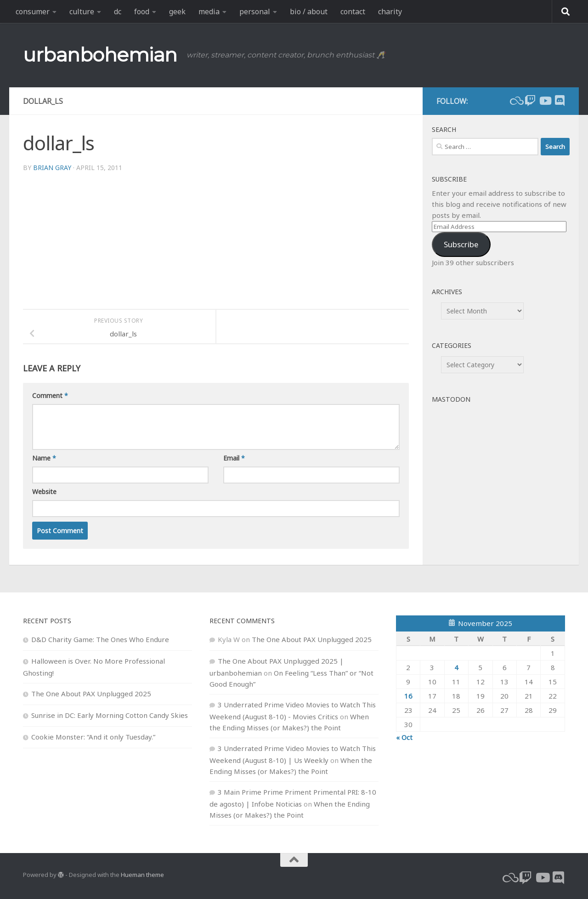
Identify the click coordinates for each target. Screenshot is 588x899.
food (142, 11)
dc (118, 11)
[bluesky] (515, 101)
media (209, 11)
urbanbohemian (100, 55)
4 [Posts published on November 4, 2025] (456, 667)
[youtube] (545, 101)
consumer (33, 11)
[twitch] (530, 101)
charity (390, 11)
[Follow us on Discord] (560, 101)
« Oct (404, 737)
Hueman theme (142, 875)
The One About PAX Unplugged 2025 (91, 694)
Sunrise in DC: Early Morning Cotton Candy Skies (110, 715)
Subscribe (461, 244)
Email (234, 458)
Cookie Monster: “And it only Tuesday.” (93, 737)
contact (353, 11)
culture (82, 11)
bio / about (309, 11)
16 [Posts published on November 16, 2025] (408, 696)
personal (255, 11)
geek (177, 11)
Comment (50, 395)
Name (44, 458)
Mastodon (451, 399)
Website (44, 492)
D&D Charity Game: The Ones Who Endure (100, 639)
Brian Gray (52, 168)
